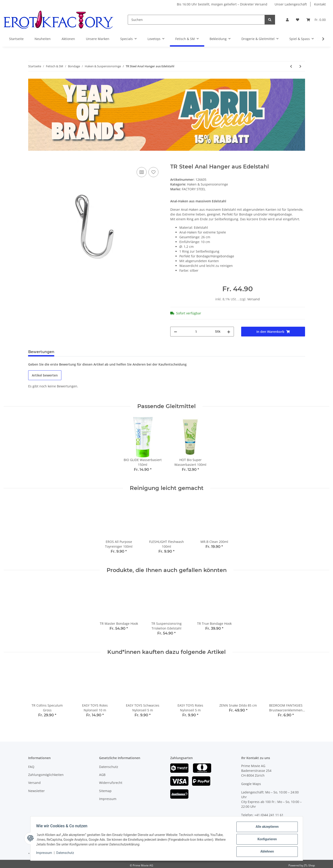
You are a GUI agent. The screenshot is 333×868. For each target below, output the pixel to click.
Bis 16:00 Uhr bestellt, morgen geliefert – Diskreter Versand (222, 4)
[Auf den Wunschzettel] (153, 172)
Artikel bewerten (45, 375)
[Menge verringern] (175, 332)
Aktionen (68, 39)
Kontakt (320, 4)
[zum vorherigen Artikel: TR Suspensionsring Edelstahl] (291, 66)
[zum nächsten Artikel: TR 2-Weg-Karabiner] (300, 66)
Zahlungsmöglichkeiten (46, 775)
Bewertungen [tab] (41, 352)
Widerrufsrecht (111, 783)
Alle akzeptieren (266, 828)
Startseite (16, 39)
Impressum (108, 799)
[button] (287, 20)
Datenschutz (109, 767)
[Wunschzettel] (298, 20)
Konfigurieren (266, 840)
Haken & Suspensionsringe (208, 184)
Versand (254, 299)
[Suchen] (196, 20)
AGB (102, 775)
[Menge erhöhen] (229, 332)
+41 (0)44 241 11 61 (269, 815)
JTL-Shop (309, 865)
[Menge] (196, 332)
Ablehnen (266, 852)
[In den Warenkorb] (32, 161)
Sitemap (105, 791)
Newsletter (36, 791)
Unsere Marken (98, 39)
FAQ (31, 767)
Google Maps (251, 784)
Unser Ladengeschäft (291, 4)
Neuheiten (43, 39)
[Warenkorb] (316, 20)
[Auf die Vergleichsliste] (142, 172)
